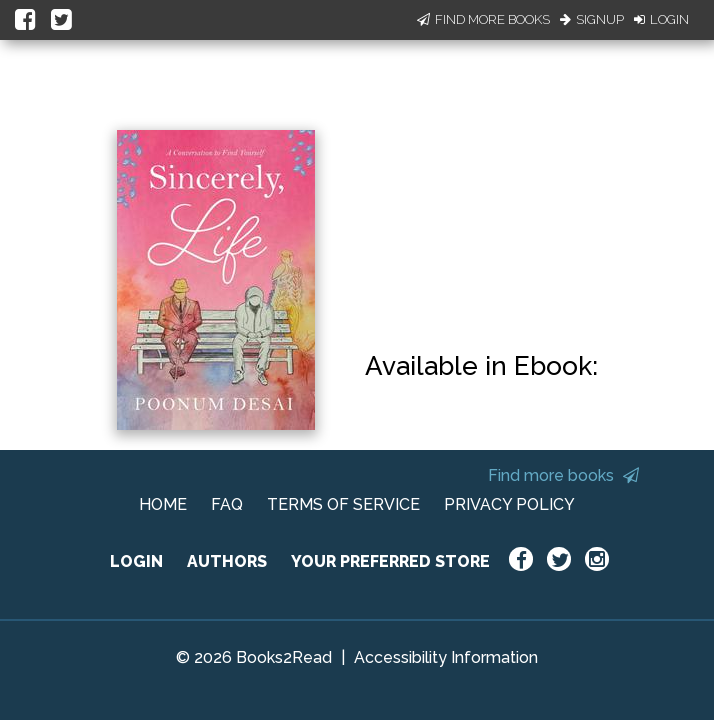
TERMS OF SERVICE (343, 504)
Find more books (563, 475)
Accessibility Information (446, 657)
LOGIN (136, 561)
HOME (163, 504)
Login (661, 19)
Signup (592, 19)
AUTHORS (227, 561)
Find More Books (483, 19)
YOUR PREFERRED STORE (390, 561)
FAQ (227, 504)
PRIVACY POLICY (509, 504)
